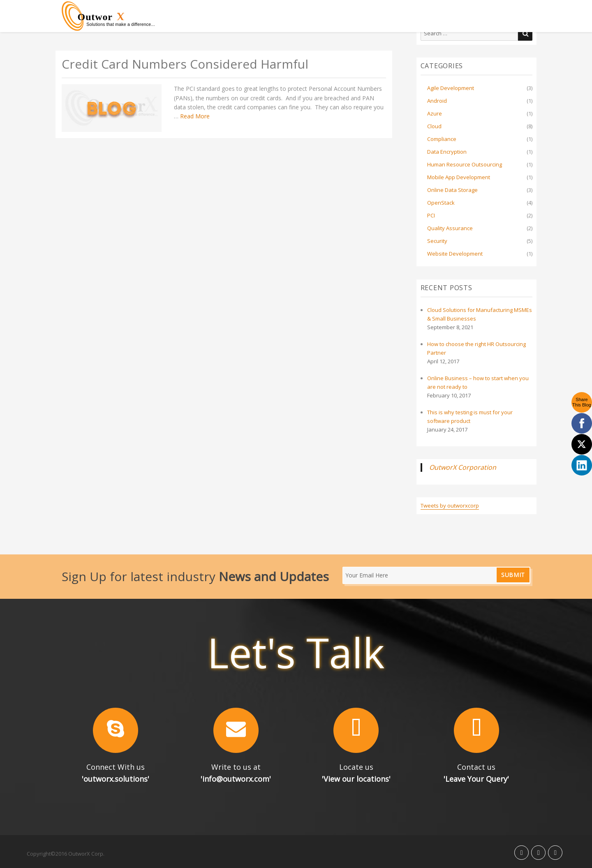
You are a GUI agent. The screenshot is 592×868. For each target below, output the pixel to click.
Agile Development (451, 88)
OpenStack (441, 203)
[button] (116, 730)
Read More (195, 116)
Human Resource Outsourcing (465, 164)
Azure (435, 113)
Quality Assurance (450, 228)
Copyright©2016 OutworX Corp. (66, 854)
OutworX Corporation (463, 467)
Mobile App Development (459, 177)
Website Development (455, 254)
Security (437, 241)
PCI (431, 215)
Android (437, 101)
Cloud (434, 126)
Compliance (442, 139)
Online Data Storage (452, 190)
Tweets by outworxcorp (450, 506)
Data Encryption (447, 152)
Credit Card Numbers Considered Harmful (185, 65)
